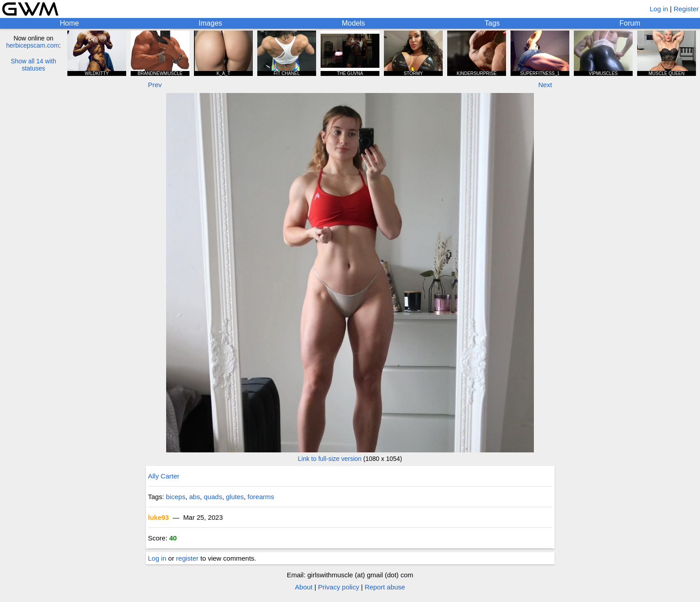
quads (213, 497)
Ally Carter (164, 476)
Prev (155, 85)
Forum (630, 23)
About (304, 587)
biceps (176, 497)
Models (353, 23)
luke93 (159, 517)
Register (686, 9)
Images (210, 23)
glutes (235, 497)
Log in (659, 9)
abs (194, 497)
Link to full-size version (330, 459)
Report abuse (385, 587)
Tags (492, 23)
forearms (261, 497)
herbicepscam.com (33, 45)
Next (545, 85)
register (187, 558)
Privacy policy (339, 587)
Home (69, 23)
